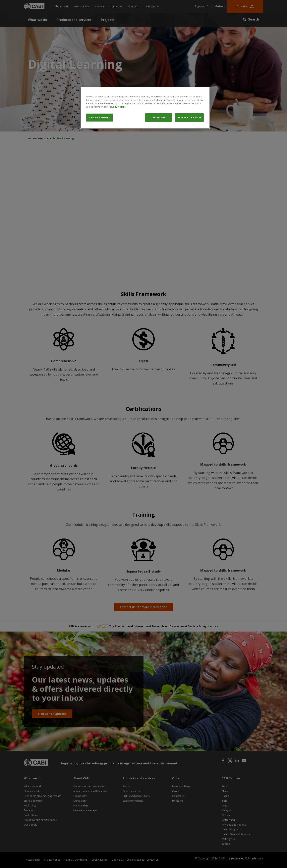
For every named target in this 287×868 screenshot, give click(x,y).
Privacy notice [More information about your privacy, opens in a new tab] (117, 107)
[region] (145, 108)
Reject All (159, 117)
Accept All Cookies (189, 117)
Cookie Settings (100, 117)
